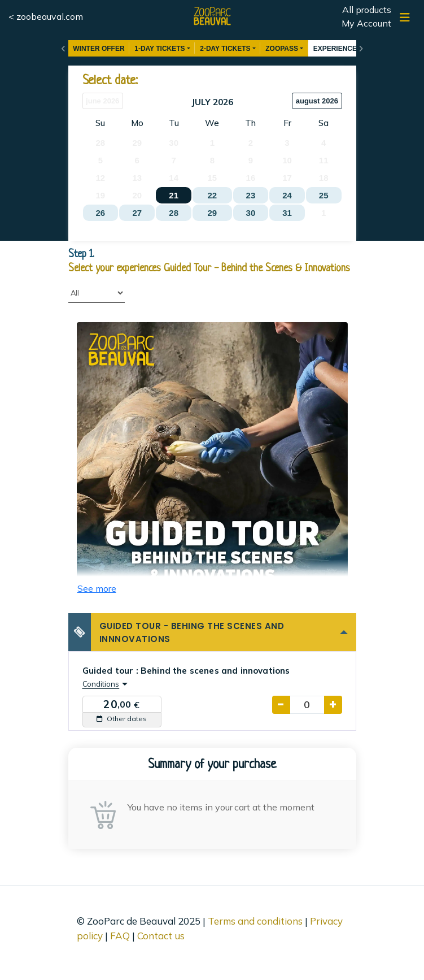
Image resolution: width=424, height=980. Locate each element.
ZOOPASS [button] (282, 49)
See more (97, 588)
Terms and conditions (255, 921)
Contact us (161, 936)
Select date (109, 81)
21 (174, 195)
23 (251, 195)
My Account (366, 23)
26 (100, 213)
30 (251, 213)
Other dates (122, 719)
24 (287, 195)
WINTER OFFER (99, 49)
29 (212, 213)
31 (287, 213)
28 (174, 213)
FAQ (120, 936)
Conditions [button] (101, 684)
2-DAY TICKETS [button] (225, 49)
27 (137, 213)
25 (324, 195)
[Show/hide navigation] (405, 18)
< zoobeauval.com (46, 16)
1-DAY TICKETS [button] (159, 49)
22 (212, 195)
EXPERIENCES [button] (337, 49)
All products (367, 10)
